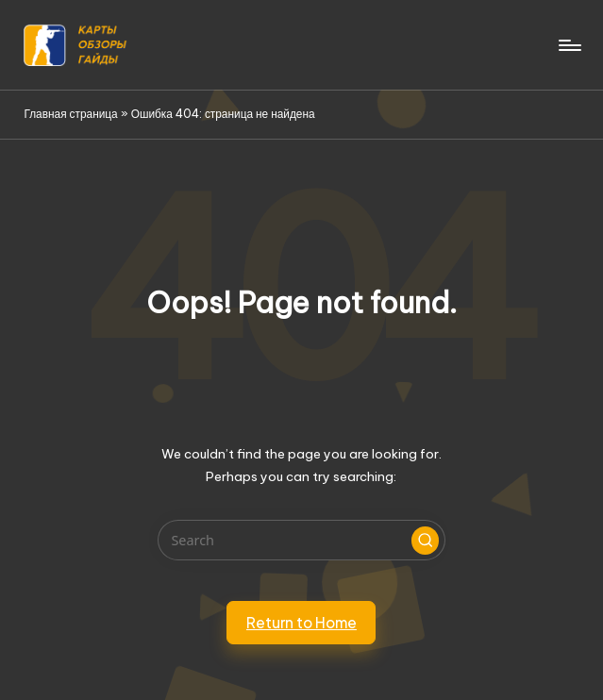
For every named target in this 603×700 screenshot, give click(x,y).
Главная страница (70, 114)
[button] (426, 541)
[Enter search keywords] (301, 540)
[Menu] (569, 45)
